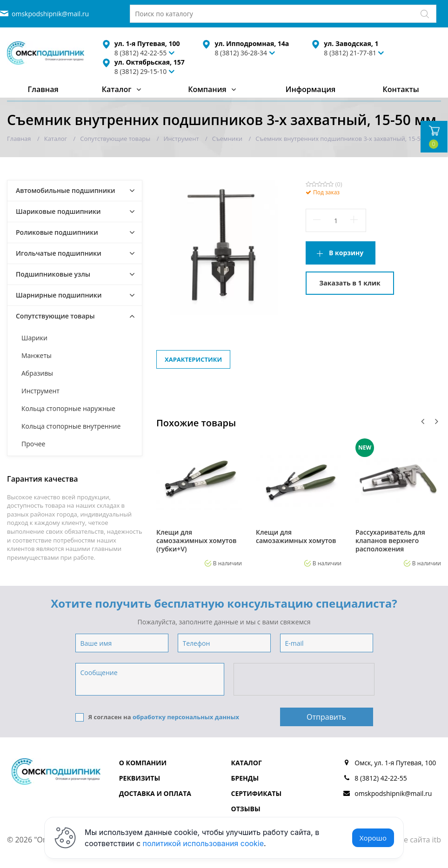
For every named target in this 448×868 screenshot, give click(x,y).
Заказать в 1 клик (350, 283)
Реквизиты (140, 778)
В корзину (346, 253)
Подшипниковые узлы (53, 274)
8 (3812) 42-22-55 (381, 778)
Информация (311, 89)
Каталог (117, 89)
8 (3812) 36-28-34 (241, 53)
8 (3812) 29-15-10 (141, 71)
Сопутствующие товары (55, 316)
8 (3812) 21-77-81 (350, 53)
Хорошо (373, 838)
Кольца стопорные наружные (68, 408)
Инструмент (40, 391)
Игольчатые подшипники (59, 253)
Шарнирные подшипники (59, 295)
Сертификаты (257, 793)
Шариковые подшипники (58, 211)
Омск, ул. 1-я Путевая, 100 (395, 763)
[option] (199, 503)
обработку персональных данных (186, 717)
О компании (143, 763)
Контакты (401, 89)
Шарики (34, 338)
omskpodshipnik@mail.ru (50, 14)
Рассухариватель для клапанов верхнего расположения (390, 541)
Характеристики (193, 359)
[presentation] (305, 680)
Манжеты (37, 355)
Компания (207, 89)
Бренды (245, 778)
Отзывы (246, 809)
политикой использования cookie (204, 843)
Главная (43, 89)
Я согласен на (157, 717)
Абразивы (37, 373)
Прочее (33, 444)
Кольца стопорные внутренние (71, 426)
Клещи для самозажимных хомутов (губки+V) (197, 541)
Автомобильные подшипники (66, 190)
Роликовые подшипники (57, 232)
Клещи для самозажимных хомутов (296, 537)
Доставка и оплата (155, 793)
